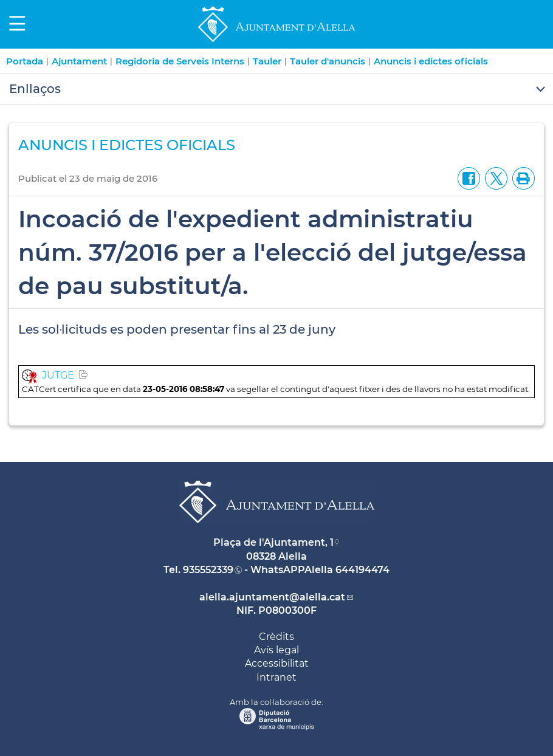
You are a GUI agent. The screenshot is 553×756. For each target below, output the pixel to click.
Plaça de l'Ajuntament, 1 (273, 542)
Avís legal (276, 650)
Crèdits (276, 637)
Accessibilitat (277, 663)
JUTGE (58, 375)
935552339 (208, 570)
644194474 (362, 570)
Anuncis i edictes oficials (431, 61)
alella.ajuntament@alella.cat (272, 597)
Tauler (267, 61)
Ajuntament (79, 61)
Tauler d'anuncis (328, 61)
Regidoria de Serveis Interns (180, 61)
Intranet (276, 677)
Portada (25, 61)
